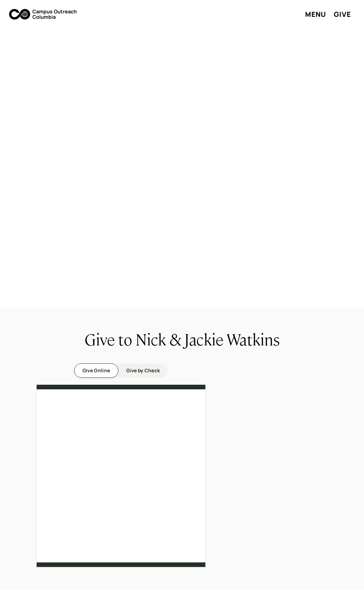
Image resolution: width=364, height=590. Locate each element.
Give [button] (342, 14)
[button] (43, 14)
